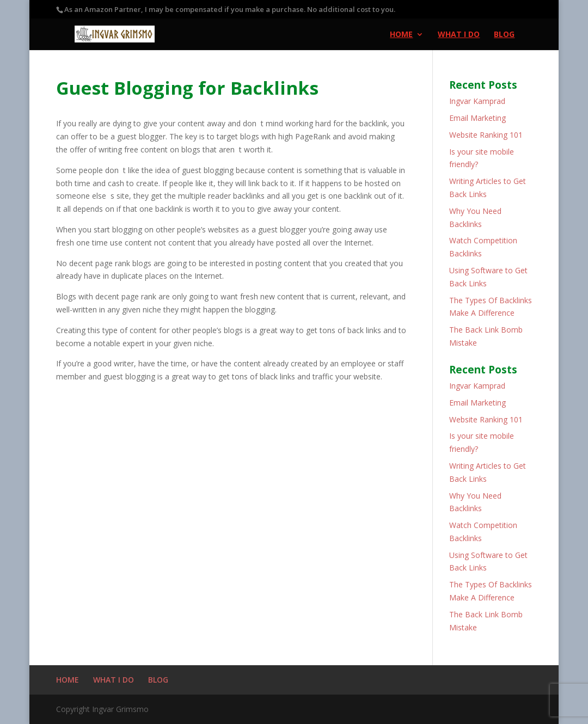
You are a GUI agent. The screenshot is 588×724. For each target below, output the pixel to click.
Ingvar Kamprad (477, 101)
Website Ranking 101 (486, 135)
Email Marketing (477, 118)
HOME (401, 35)
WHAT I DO (459, 35)
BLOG (504, 35)
